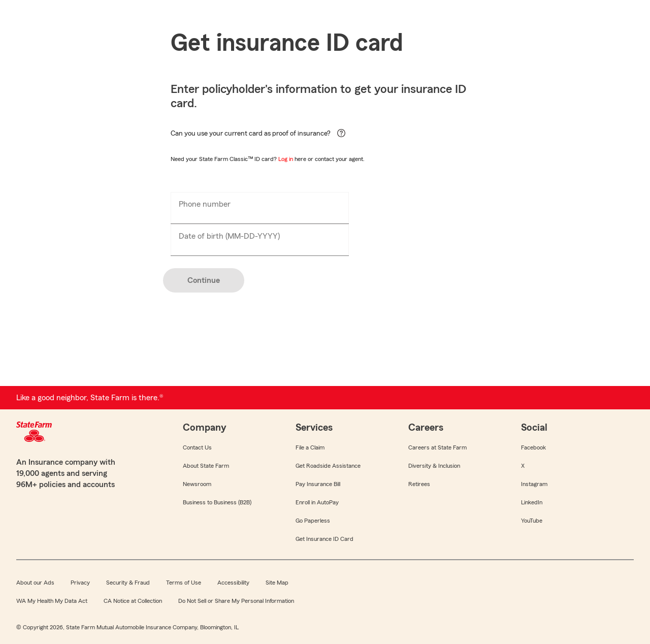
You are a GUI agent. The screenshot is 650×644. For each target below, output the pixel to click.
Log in (286, 159)
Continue (204, 280)
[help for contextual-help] (339, 138)
